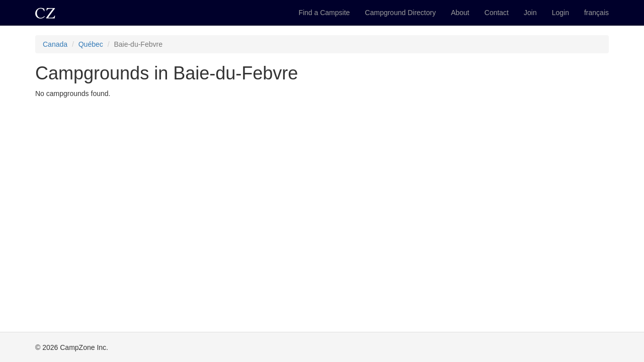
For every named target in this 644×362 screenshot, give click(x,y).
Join (530, 13)
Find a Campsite (324, 13)
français (596, 13)
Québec (91, 44)
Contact (497, 13)
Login (560, 13)
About (460, 13)
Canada (55, 44)
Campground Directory (400, 13)
